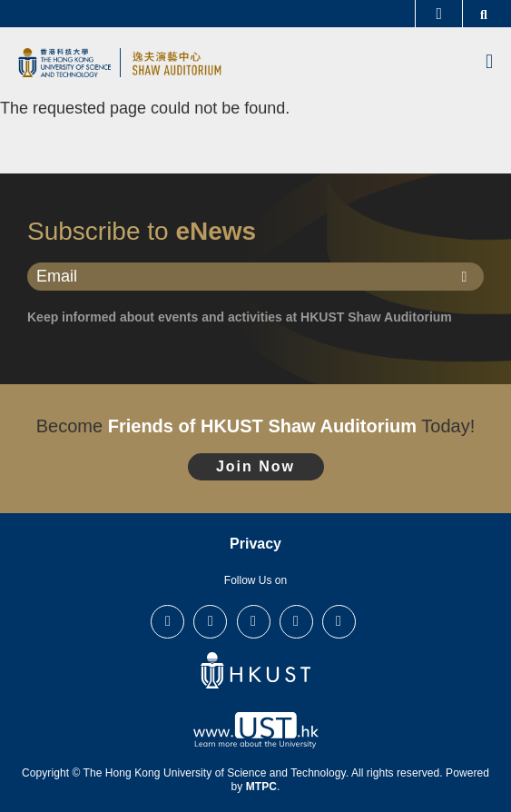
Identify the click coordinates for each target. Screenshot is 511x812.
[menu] (489, 63)
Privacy (255, 544)
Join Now (255, 466)
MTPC (261, 787)
